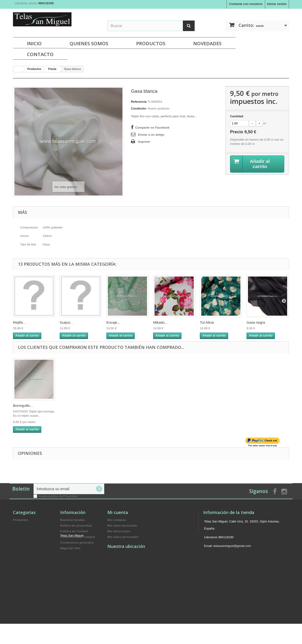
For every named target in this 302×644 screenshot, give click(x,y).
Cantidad (237, 116)
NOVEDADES (207, 43)
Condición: (139, 108)
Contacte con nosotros (246, 4)
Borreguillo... (23, 406)
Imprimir (144, 142)
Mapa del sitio (70, 548)
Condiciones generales (77, 543)
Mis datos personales (123, 537)
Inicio (34, 43)
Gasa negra (256, 322)
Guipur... (66, 322)
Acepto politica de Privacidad (58, 496)
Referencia (139, 102)
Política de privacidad (76, 526)
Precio (243, 132)
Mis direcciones (119, 531)
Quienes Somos (89, 43)
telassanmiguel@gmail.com (232, 546)
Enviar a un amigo (151, 135)
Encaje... (113, 322)
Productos (151, 43)
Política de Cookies (74, 531)
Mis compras (117, 520)
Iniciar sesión (277, 4)
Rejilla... (19, 322)
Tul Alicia (207, 322)
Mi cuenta (118, 512)
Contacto (40, 54)
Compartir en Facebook (152, 128)
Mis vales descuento (122, 526)
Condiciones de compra (78, 537)
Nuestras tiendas (73, 520)
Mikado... (160, 322)
